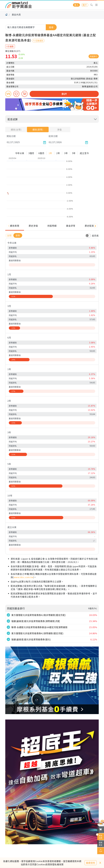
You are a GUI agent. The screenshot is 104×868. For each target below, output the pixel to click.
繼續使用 (91, 863)
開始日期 (11, 136)
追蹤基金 (101, 844)
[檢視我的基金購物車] (101, 830)
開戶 (85, 5)
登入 (77, 5)
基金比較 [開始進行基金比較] (100, 836)
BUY (64, 94)
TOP (101, 851)
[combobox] (31, 27)
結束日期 (53, 136)
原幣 (18, 235)
